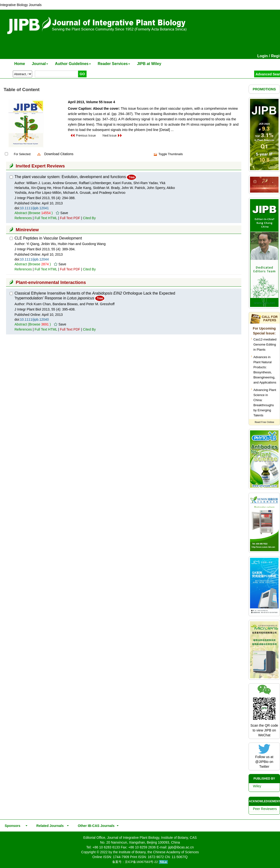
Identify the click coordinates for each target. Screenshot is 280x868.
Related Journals (49, 826)
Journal (40, 64)
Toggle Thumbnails (171, 154)
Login (263, 56)
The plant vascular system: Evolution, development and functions (70, 177)
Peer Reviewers (265, 809)
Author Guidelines (73, 64)
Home (20, 64)
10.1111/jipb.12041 (34, 208)
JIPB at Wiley (149, 64)
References (23, 218)
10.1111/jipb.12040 (34, 319)
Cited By (89, 218)
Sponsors (12, 826)
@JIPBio (262, 762)
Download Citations (59, 154)
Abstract (21, 213)
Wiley (257, 786)
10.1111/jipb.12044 (34, 259)
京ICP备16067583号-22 (141, 862)
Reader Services (114, 64)
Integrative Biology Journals (21, 5)
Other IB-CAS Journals (95, 826)
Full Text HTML (46, 218)
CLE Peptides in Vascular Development (48, 238)
